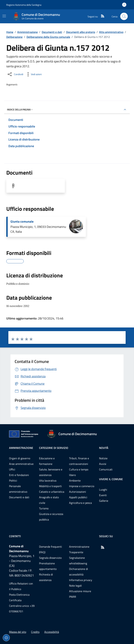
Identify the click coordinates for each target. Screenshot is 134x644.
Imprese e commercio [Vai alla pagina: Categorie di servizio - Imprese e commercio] (82, 486)
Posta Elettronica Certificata (19, 597)
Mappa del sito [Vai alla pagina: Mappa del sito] (18, 632)
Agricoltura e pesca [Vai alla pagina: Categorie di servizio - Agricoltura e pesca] (80, 503)
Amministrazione (27, 32)
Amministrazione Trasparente (79, 549)
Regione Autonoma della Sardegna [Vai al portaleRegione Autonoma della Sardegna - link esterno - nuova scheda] (24, 5)
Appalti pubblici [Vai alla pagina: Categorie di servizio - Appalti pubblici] (78, 497)
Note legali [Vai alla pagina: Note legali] (75, 586)
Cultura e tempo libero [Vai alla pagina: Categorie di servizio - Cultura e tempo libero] (79, 472)
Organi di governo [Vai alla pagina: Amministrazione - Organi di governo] (20, 458)
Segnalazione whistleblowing (78, 561)
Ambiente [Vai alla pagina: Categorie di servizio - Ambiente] (75, 481)
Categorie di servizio (54, 448)
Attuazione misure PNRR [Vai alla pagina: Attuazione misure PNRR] (80, 594)
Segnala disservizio (50, 558)
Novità (104, 448)
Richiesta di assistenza (46, 577)
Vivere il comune (111, 479)
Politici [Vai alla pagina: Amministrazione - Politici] (13, 481)
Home (10, 32)
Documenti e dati (52, 32)
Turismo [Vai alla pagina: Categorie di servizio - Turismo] (44, 508)
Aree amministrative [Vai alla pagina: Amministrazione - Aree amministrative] (21, 464)
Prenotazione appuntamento (48, 566)
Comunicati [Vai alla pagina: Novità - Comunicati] (106, 469)
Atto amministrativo (111, 32)
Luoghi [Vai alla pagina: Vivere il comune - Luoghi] (103, 490)
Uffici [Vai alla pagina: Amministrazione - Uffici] (12, 469)
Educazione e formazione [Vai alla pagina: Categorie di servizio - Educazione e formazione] (47, 461)
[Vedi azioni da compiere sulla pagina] (33, 74)
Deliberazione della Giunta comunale (48, 37)
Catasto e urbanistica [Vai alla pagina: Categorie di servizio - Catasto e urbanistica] (52, 492)
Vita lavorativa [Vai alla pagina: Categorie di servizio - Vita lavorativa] (48, 481)
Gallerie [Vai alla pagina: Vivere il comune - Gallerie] (104, 501)
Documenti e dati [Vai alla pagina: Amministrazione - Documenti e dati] (19, 497)
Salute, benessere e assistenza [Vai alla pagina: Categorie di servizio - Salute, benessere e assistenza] (51, 472)
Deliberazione (14, 37)
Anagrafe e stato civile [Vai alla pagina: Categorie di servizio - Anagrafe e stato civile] (49, 500)
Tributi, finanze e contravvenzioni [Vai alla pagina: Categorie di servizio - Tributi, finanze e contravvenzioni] (79, 461)
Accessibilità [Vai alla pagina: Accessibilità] (52, 632)
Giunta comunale (22, 222)
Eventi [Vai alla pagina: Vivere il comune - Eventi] (103, 495)
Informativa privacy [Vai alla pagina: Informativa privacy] (81, 580)
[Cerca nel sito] (124, 16)
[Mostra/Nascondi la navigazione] (4, 16)
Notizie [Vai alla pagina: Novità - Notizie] (103, 458)
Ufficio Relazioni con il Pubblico (21, 586)
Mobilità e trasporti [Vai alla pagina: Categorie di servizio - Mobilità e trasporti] (50, 486)
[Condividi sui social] (15, 74)
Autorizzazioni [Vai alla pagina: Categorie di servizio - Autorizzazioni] (78, 492)
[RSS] (101, 16)
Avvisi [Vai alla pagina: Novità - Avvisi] (103, 464)
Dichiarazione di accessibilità (79, 572)
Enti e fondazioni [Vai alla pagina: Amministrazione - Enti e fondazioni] (19, 475)
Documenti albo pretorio (81, 32)
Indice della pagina (20, 109)
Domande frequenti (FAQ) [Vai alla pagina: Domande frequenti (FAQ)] (51, 549)
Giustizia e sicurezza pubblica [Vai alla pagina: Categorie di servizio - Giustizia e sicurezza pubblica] (51, 517)
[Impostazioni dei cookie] (6, 638)
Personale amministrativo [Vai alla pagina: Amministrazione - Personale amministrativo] (18, 489)
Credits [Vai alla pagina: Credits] (35, 632)
